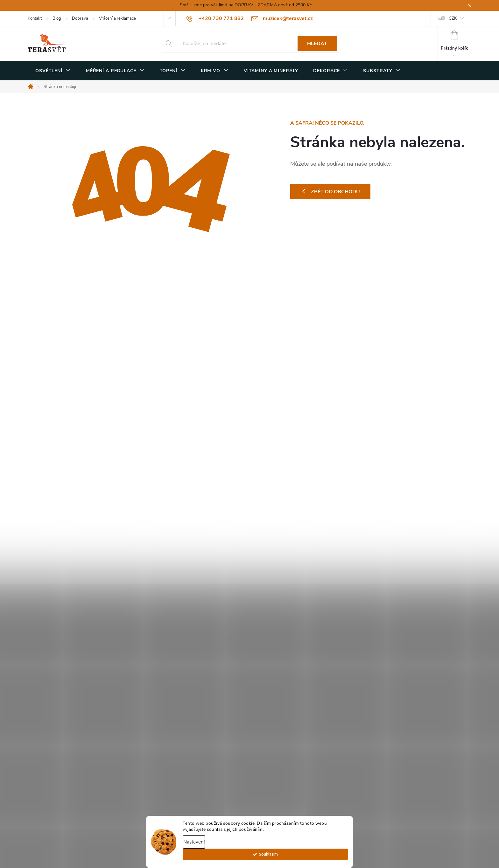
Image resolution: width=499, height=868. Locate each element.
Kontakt (35, 18)
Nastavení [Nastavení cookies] (194, 845)
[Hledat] (250, 44)
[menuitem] (53, 71)
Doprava (80, 18)
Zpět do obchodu (335, 192)
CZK (453, 18)
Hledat (317, 44)
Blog (57, 18)
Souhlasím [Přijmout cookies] (331, 857)
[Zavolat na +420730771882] (215, 18)
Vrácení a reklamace (117, 18)
